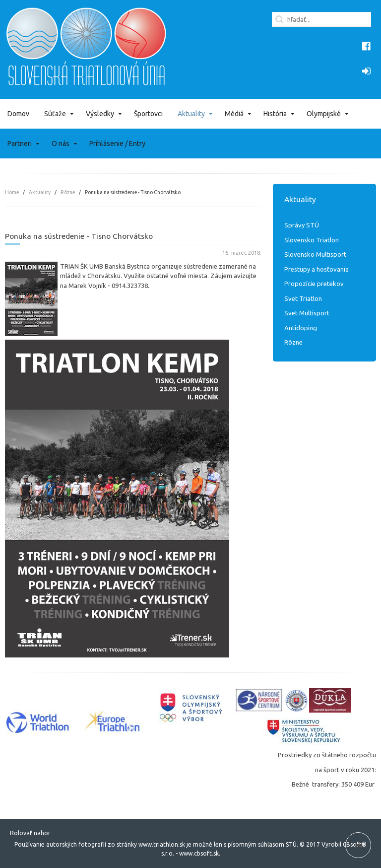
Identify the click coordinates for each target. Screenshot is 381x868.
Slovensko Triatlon (312, 240)
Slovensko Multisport (315, 254)
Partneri (20, 144)
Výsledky (100, 114)
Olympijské (324, 114)
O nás (61, 144)
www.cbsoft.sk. (200, 853)
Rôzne (68, 192)
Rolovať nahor (30, 833)
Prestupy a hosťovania (317, 269)
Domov (18, 114)
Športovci (148, 114)
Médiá (234, 114)
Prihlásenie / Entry (117, 144)
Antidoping (301, 328)
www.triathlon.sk (161, 844)
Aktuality (191, 114)
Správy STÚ (302, 225)
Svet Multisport (307, 313)
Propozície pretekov (314, 284)
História (275, 114)
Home (12, 192)
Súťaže (55, 114)
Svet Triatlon (303, 298)
